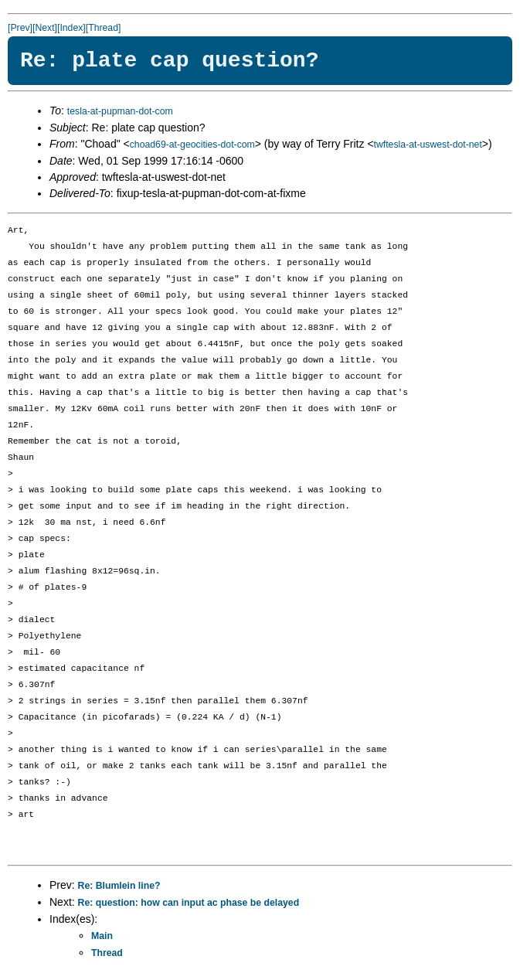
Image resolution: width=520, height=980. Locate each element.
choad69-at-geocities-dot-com (192, 145)
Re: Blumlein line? (119, 886)
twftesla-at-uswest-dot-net (428, 145)
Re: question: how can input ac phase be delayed (189, 903)
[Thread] (104, 28)
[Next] (45, 28)
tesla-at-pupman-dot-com (120, 111)
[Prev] (20, 28)
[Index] (71, 28)
